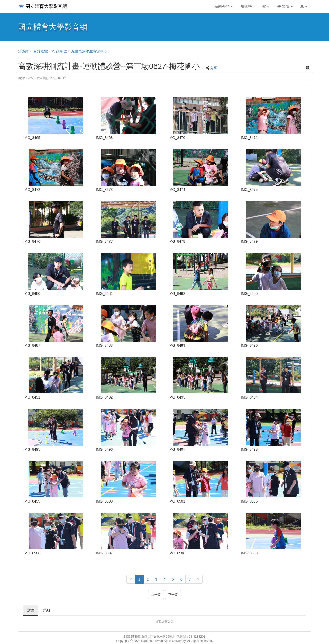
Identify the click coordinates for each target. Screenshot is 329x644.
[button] (304, 6)
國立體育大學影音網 (43, 6)
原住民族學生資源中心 (89, 51)
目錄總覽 (41, 51)
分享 (214, 68)
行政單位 (60, 51)
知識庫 (23, 51)
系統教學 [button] (224, 6)
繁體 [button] (285, 6)
